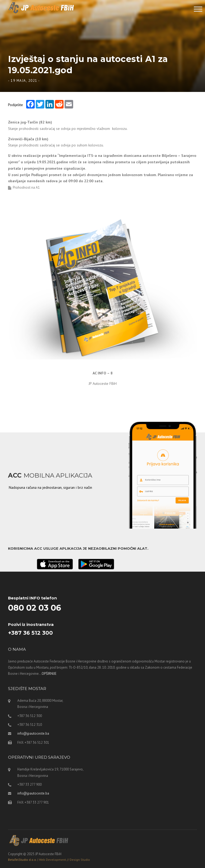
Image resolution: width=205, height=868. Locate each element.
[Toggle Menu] (198, 9)
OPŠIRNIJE (49, 674)
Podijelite (15, 105)
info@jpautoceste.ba (33, 733)
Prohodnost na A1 (26, 187)
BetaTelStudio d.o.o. (49, 860)
